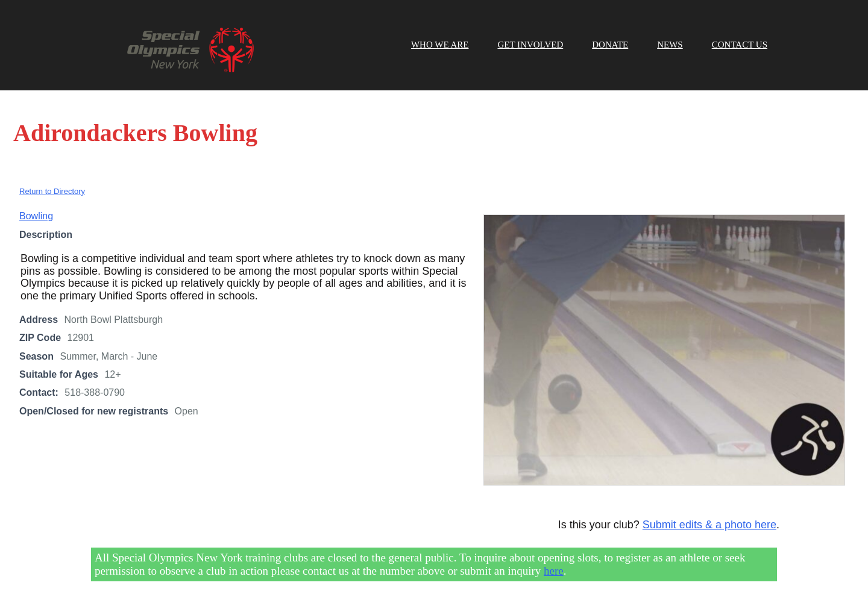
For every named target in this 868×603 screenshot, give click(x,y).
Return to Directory (52, 191)
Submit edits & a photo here (709, 525)
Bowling (36, 216)
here (554, 571)
